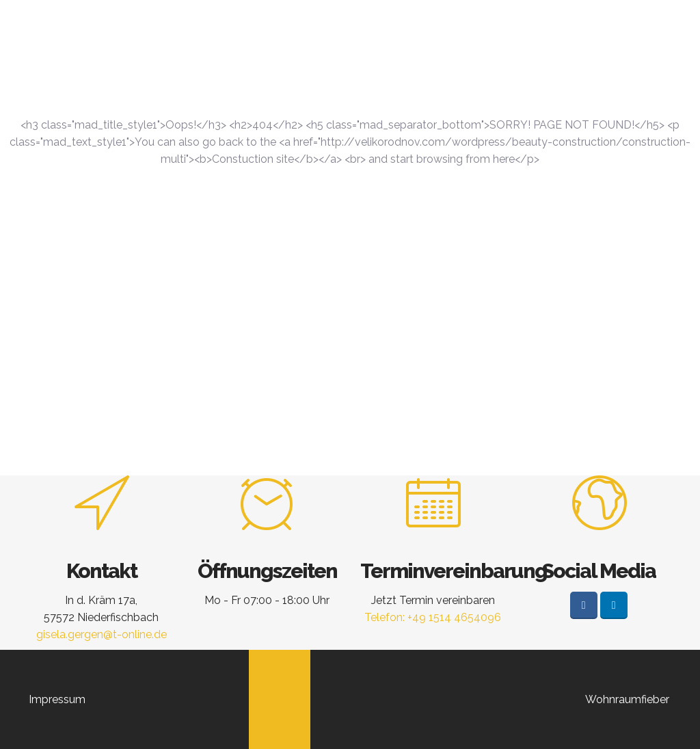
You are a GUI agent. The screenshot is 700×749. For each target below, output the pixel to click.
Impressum (57, 699)
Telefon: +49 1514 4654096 (433, 617)
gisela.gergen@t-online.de (102, 634)
